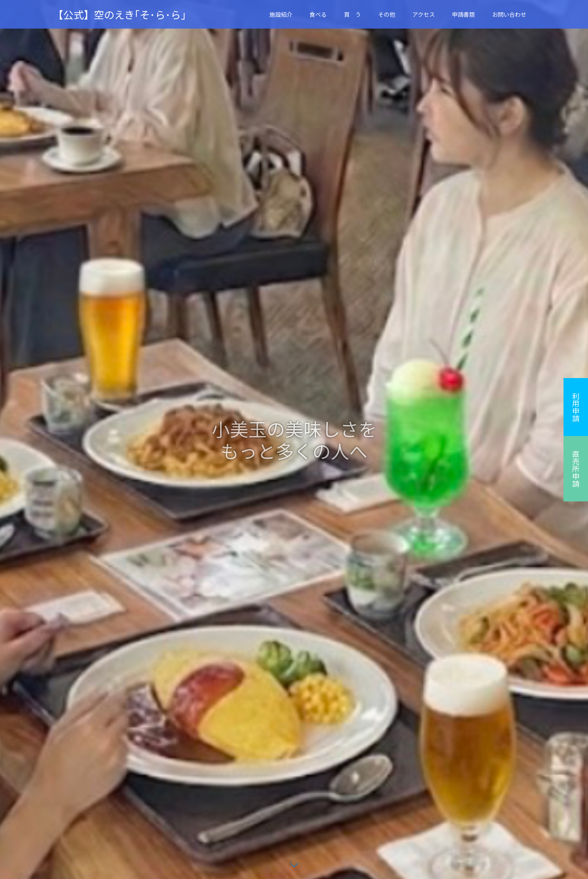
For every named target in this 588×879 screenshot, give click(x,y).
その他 (387, 14)
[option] (294, 440)
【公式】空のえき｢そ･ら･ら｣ (120, 14)
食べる (318, 14)
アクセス (424, 14)
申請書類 (463, 14)
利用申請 (576, 407)
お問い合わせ (509, 14)
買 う (352, 14)
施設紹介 (281, 14)
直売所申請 (576, 469)
